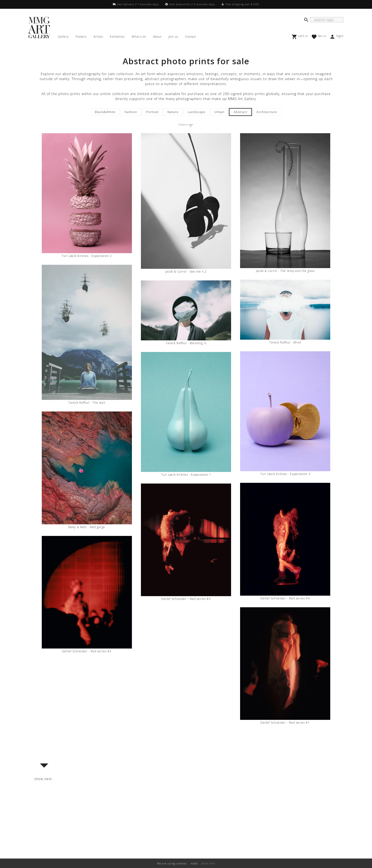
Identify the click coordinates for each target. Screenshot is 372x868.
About (157, 37)
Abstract (240, 112)
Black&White (105, 112)
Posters (81, 37)
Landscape (197, 112)
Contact (191, 37)
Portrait (152, 112)
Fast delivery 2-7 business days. (138, 4)
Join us (173, 37)
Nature (173, 112)
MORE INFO (208, 864)
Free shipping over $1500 (242, 4)
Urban (219, 112)
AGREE (194, 864)
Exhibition (117, 37)
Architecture (267, 112)
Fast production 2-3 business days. (192, 4)
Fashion (131, 112)
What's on (139, 37)
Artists (98, 37)
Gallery (63, 37)
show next (43, 779)
